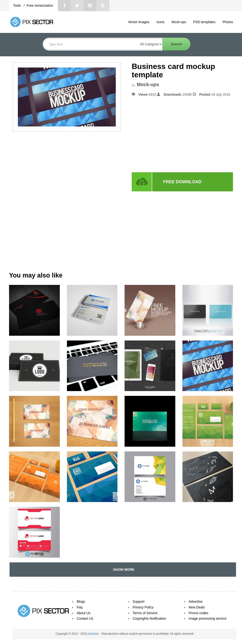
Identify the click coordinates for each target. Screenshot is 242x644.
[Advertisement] (172, 135)
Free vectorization (40, 5)
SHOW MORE (123, 570)
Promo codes (198, 613)
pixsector (93, 634)
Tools (18, 5)
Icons (160, 22)
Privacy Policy (143, 607)
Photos (228, 22)
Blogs (81, 602)
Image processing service (208, 618)
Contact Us (85, 618)
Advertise (196, 602)
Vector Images (139, 22)
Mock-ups (179, 22)
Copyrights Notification (149, 618)
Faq (80, 607)
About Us (84, 613)
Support (139, 602)
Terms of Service (145, 613)
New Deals (197, 607)
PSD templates (204, 22)
